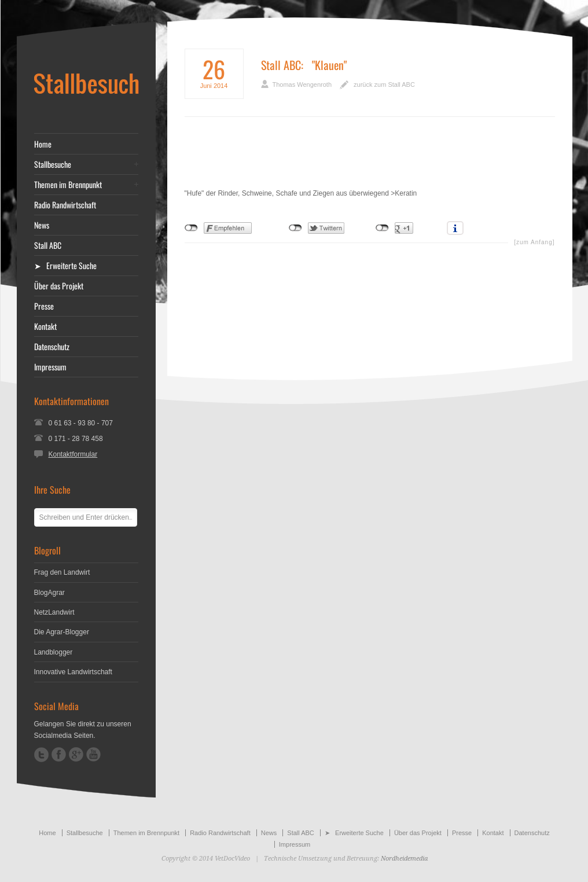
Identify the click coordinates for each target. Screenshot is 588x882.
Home (43, 144)
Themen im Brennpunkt (68, 185)
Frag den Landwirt (62, 572)
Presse (44, 306)
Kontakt (45, 326)
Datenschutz (52, 347)
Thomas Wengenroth (302, 84)
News (42, 225)
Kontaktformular (73, 454)
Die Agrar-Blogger (62, 632)
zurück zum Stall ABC (384, 84)
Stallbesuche (53, 164)
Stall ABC (281, 65)
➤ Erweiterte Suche (65, 266)
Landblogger (54, 652)
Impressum (50, 367)
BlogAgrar (49, 593)
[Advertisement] (370, 161)
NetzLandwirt (54, 612)
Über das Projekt (59, 286)
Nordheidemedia (404, 859)
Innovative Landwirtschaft (73, 672)
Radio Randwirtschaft (65, 205)
